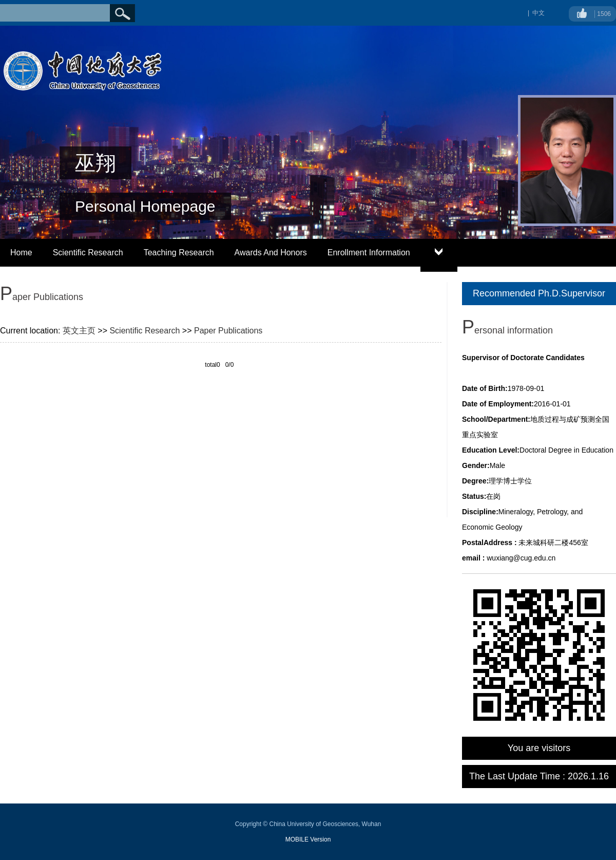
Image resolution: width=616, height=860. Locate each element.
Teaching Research (179, 253)
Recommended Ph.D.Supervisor (539, 293)
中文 (538, 13)
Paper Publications (228, 331)
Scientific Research (88, 253)
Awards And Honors (271, 253)
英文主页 (79, 331)
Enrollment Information (369, 253)
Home (21, 253)
